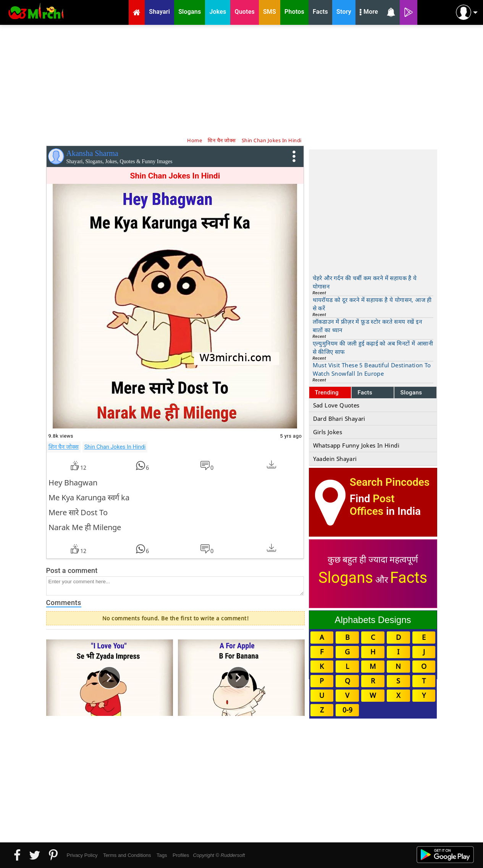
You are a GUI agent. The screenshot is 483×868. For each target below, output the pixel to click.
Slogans (411, 393)
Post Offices (372, 505)
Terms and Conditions (127, 855)
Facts (365, 393)
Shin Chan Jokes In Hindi (115, 447)
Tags (162, 855)
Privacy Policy (82, 855)
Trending (327, 393)
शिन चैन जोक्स (64, 447)
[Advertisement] (242, 80)
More (369, 13)
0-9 (347, 710)
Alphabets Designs (373, 620)
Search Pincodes (390, 482)
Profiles (181, 855)
